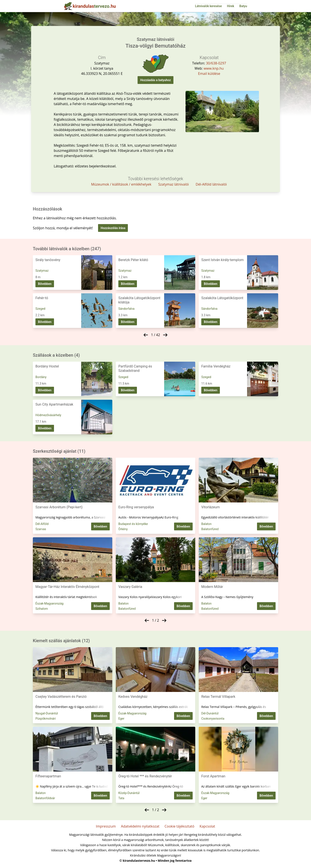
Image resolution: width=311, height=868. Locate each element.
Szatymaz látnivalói (174, 184)
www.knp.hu (214, 68)
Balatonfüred (210, 529)
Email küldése (209, 74)
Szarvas (41, 529)
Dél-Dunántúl (210, 713)
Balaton (206, 524)
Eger (121, 719)
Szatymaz (42, 271)
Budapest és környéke (133, 524)
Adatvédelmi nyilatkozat (140, 826)
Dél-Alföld (42, 524)
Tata (121, 798)
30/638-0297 (216, 63)
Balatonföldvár (45, 798)
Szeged (40, 309)
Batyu (243, 6)
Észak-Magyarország (49, 603)
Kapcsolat (207, 826)
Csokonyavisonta (213, 719)
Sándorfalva (126, 309)
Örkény (123, 529)
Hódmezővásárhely (48, 415)
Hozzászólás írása (113, 228)
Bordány (41, 377)
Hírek (231, 6)
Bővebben (45, 284)
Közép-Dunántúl (129, 793)
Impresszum (106, 826)
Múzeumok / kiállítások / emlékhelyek (121, 184)
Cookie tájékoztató (179, 826)
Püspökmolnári (46, 719)
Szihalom (42, 609)
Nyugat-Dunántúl (47, 713)
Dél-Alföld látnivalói (211, 184)
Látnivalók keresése (208, 6)
